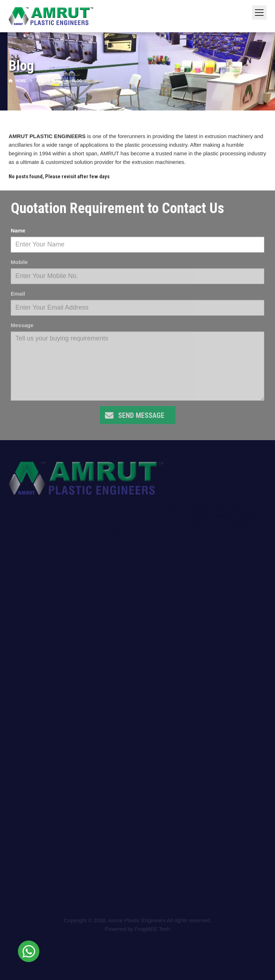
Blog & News (49, 81)
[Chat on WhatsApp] (29, 951)
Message (22, 325)
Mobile (19, 262)
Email (18, 294)
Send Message (141, 415)
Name (18, 230)
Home (17, 81)
